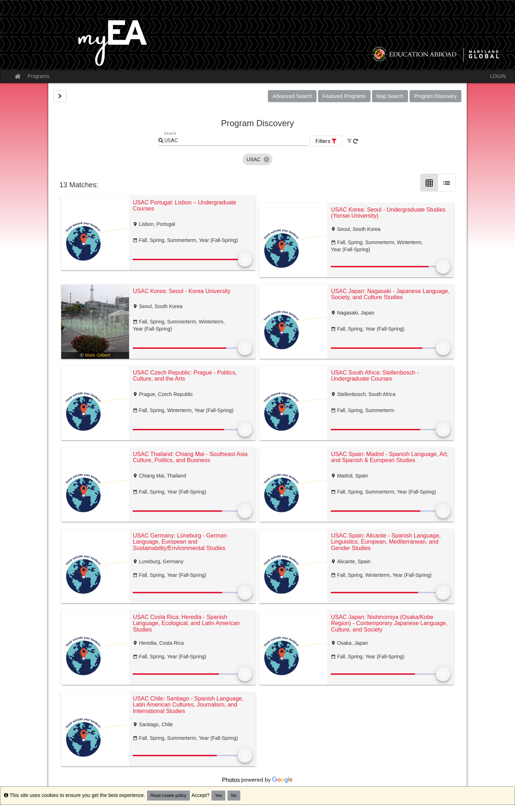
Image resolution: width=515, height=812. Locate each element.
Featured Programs (344, 96)
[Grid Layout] (429, 183)
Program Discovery (435, 96)
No (234, 796)
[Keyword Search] (236, 141)
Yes (219, 796)
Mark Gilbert (97, 355)
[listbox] (258, 159)
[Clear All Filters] (349, 141)
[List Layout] (447, 183)
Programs (38, 76)
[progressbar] (185, 259)
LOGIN (498, 76)
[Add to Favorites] (245, 259)
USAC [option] (258, 159)
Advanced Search (292, 96)
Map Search (390, 96)
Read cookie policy (169, 796)
